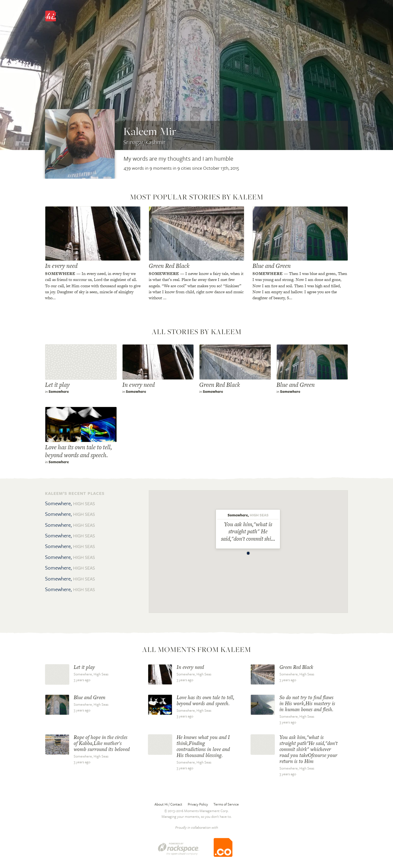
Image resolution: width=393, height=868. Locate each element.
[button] (248, 552)
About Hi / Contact (168, 804)
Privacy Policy (198, 804)
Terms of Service (226, 804)
